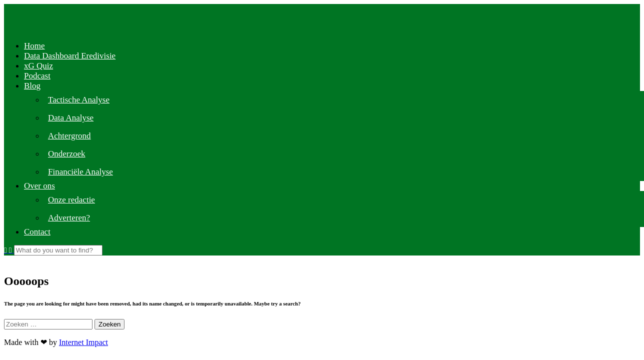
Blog (32, 86)
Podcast (37, 76)
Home (34, 46)
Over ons (39, 186)
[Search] (58, 250)
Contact (37, 232)
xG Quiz (38, 66)
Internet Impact (83, 342)
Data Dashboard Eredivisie (70, 56)
